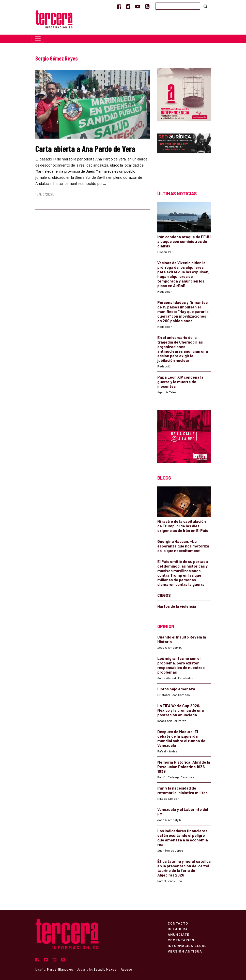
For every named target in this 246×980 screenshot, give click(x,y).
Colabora (178, 929)
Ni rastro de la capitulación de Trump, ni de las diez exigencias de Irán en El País (183, 526)
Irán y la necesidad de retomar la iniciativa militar (182, 791)
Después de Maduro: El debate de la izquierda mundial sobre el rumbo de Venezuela (181, 739)
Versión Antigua (185, 952)
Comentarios (181, 940)
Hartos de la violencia (177, 606)
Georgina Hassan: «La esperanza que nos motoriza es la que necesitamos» (183, 546)
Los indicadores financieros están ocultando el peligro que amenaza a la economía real (183, 838)
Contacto (178, 924)
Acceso (126, 970)
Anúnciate (179, 935)
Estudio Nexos (105, 970)
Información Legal (187, 946)
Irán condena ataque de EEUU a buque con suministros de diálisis (184, 242)
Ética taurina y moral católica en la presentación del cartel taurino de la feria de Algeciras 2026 (184, 869)
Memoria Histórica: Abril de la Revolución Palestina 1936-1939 (184, 767)
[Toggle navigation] (38, 39)
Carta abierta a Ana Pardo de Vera (85, 149)
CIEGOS (164, 596)
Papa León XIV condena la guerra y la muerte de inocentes (180, 382)
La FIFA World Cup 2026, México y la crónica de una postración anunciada (181, 711)
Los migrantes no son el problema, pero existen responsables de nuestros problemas (181, 666)
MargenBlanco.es (60, 970)
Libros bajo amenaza (176, 689)
